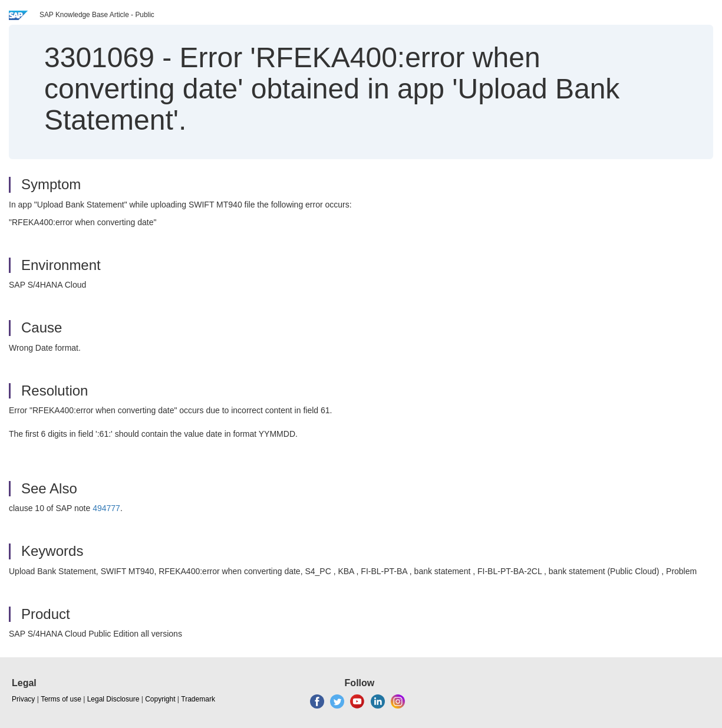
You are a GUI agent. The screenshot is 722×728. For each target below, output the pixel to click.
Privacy (23, 699)
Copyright (160, 699)
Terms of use (61, 699)
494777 (106, 508)
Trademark (198, 699)
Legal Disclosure (113, 699)
